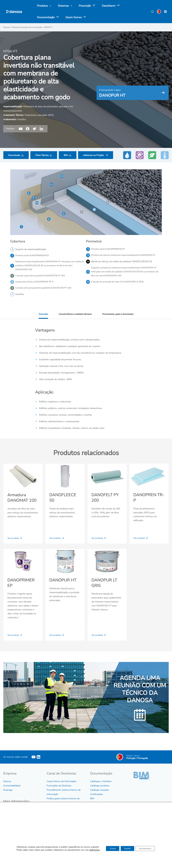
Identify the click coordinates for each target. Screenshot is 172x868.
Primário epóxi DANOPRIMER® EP (33, 256)
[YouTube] (34, 758)
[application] (90, 6)
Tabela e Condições (100, 804)
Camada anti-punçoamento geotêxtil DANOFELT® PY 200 (45, 290)
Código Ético (10, 810)
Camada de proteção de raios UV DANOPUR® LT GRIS (119, 283)
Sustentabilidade (12, 787)
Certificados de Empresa (16, 823)
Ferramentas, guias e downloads (119, 316)
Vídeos (94, 809)
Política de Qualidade (14, 828)
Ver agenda (126, 833)
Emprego (8, 791)
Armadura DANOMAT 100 (22, 500)
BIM (66, 155)
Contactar (95, 847)
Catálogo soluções (100, 791)
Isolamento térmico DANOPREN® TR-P (36, 283)
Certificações (97, 796)
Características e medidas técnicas (74, 316)
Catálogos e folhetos (101, 783)
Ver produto (16, 540)
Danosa (7, 783)
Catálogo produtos (100, 787)
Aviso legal (9, 832)
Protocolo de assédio (58, 809)
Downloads (14, 155)
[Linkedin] (38, 758)
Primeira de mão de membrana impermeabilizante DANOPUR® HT (125, 256)
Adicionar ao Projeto (94, 155)
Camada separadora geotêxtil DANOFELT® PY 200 (41, 277)
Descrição (42, 316)
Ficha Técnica (42, 155)
